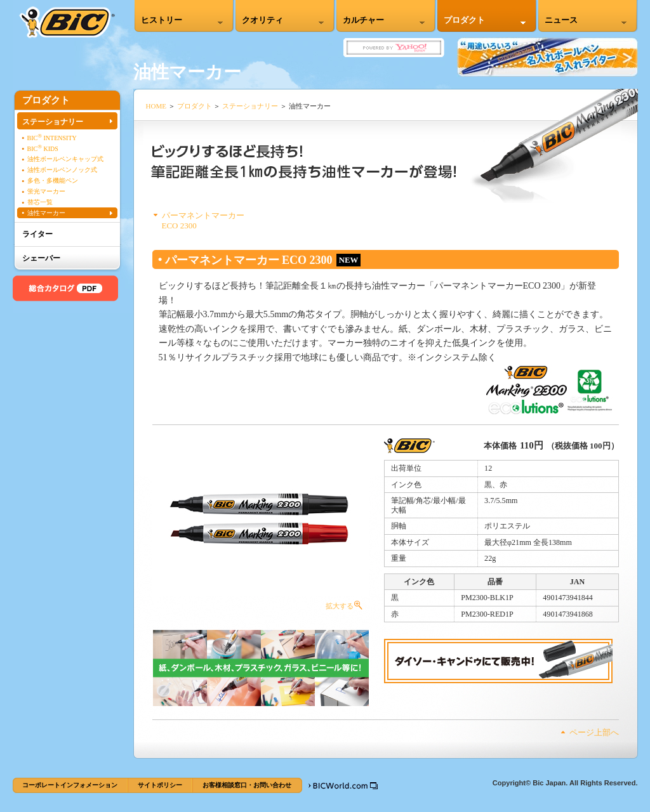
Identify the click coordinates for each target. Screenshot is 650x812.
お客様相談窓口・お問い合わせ (247, 785)
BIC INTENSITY (52, 137)
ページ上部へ (594, 732)
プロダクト (464, 20)
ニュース (561, 20)
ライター (37, 234)
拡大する (261, 526)
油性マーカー (46, 213)
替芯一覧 (40, 202)
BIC (67, 23)
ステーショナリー (250, 106)
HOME (156, 106)
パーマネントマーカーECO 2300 (203, 220)
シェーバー (41, 258)
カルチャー (363, 20)
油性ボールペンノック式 (62, 170)
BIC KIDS (43, 148)
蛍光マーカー (46, 191)
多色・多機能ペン (53, 180)
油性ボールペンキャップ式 (65, 159)
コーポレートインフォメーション (70, 785)
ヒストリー (162, 20)
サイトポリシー (160, 785)
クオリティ (262, 20)
